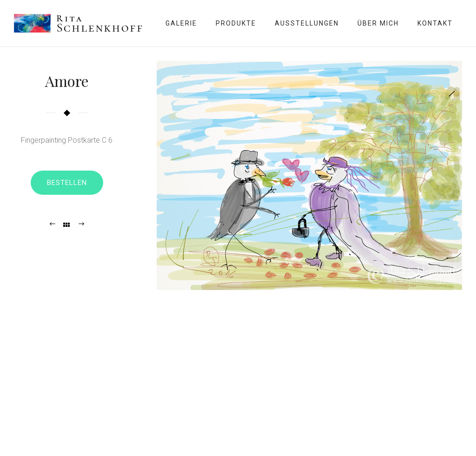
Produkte (236, 23)
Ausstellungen (307, 23)
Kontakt (435, 23)
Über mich (378, 23)
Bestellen (67, 183)
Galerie (181, 23)
